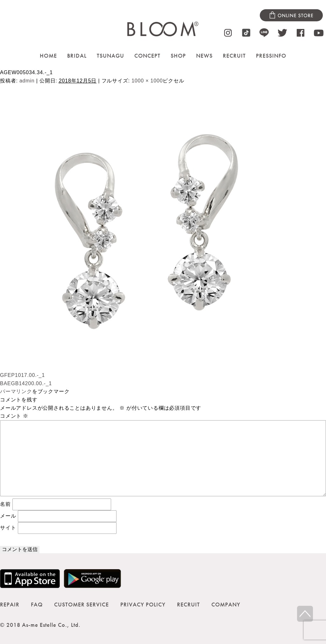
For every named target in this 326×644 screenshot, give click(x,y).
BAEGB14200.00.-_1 (26, 383)
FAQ (37, 604)
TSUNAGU (110, 56)
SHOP (178, 56)
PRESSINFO (271, 56)
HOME (48, 56)
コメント (14, 416)
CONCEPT (147, 56)
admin (27, 81)
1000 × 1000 (147, 81)
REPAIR (10, 604)
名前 (5, 504)
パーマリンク (16, 391)
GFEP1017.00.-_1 (22, 375)
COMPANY (226, 604)
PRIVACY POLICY (143, 604)
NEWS (204, 56)
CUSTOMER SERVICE (81, 604)
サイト (8, 528)
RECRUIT (234, 56)
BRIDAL (77, 56)
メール (8, 516)
